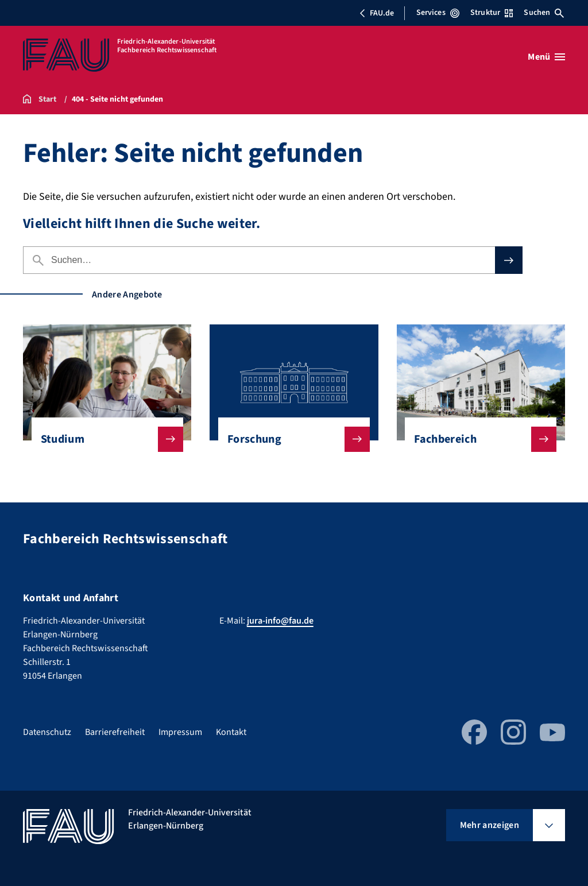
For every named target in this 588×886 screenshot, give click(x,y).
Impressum (180, 732)
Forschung (289, 439)
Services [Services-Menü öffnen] (438, 13)
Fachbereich (476, 439)
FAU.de (377, 13)
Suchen (544, 13)
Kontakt (231, 732)
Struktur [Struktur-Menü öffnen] (492, 13)
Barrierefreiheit (115, 732)
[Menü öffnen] (546, 57)
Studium (103, 439)
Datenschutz (47, 732)
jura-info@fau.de (280, 621)
